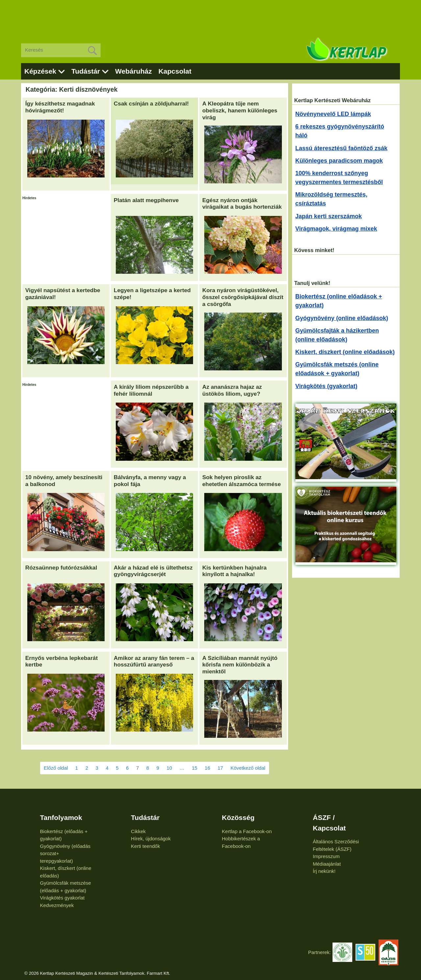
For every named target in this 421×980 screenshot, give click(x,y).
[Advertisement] (210, 16)
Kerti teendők (145, 846)
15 (195, 768)
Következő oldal (248, 768)
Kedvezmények (57, 905)
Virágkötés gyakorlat (62, 898)
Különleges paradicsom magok (339, 161)
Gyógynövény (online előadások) (342, 318)
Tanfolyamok (61, 817)
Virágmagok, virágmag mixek (336, 229)
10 (169, 768)
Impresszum (326, 856)
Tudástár (86, 71)
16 (207, 768)
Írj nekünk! (324, 871)
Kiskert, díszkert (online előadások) (345, 352)
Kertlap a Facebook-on (247, 831)
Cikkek (138, 831)
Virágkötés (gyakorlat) (326, 386)
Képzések (40, 71)
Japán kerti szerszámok (329, 216)
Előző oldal (56, 768)
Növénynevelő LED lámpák (333, 114)
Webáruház (134, 71)
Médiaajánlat (327, 864)
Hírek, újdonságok (151, 839)
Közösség (238, 817)
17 (221, 768)
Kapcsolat (175, 71)
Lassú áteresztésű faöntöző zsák (341, 148)
